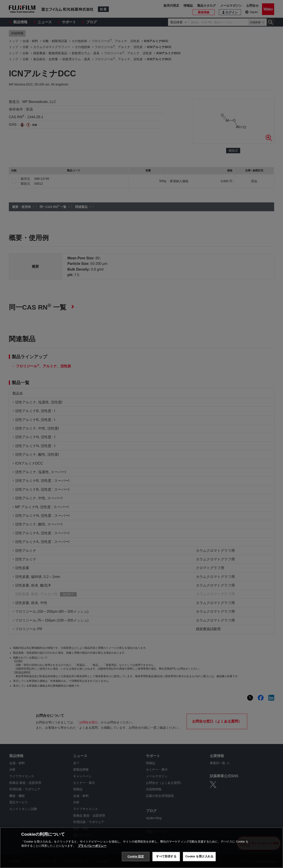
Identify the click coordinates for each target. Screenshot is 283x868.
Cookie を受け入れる (199, 856)
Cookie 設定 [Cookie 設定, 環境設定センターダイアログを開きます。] (136, 856)
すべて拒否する (166, 856)
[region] (141, 848)
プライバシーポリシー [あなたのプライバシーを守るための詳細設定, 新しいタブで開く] (92, 846)
